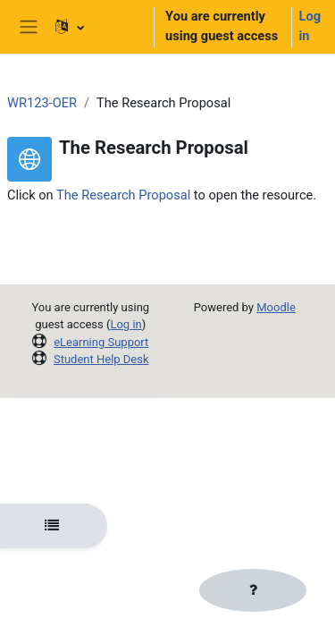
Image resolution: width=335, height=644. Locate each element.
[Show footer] (253, 590)
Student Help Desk (101, 359)
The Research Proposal (123, 195)
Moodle (276, 307)
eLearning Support (101, 342)
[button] (96, 27)
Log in (310, 26)
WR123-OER (42, 103)
